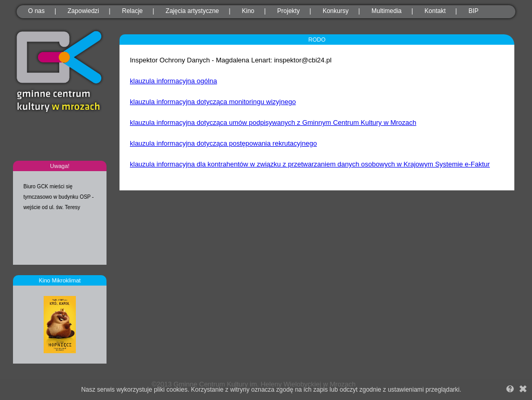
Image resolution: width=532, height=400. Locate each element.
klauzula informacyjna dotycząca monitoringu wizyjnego (213, 102)
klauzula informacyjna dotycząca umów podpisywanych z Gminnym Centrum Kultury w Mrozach (273, 122)
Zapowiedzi (83, 11)
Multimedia (387, 11)
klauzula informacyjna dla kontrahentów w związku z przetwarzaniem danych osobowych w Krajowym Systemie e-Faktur (310, 164)
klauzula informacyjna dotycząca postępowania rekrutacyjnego (223, 143)
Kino (248, 11)
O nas (36, 11)
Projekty (289, 11)
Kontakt (435, 11)
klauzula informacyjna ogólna (174, 81)
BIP (474, 11)
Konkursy (336, 11)
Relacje (132, 11)
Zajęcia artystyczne (192, 11)
